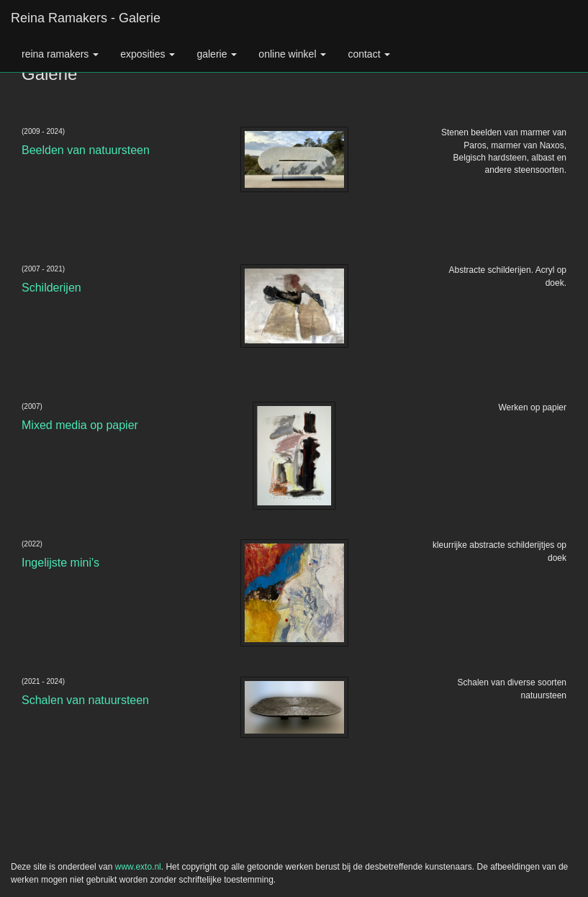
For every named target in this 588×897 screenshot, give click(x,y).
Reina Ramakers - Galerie (86, 18)
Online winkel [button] (292, 54)
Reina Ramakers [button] (60, 54)
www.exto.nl (138, 867)
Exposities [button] (148, 54)
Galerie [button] (217, 54)
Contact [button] (369, 54)
